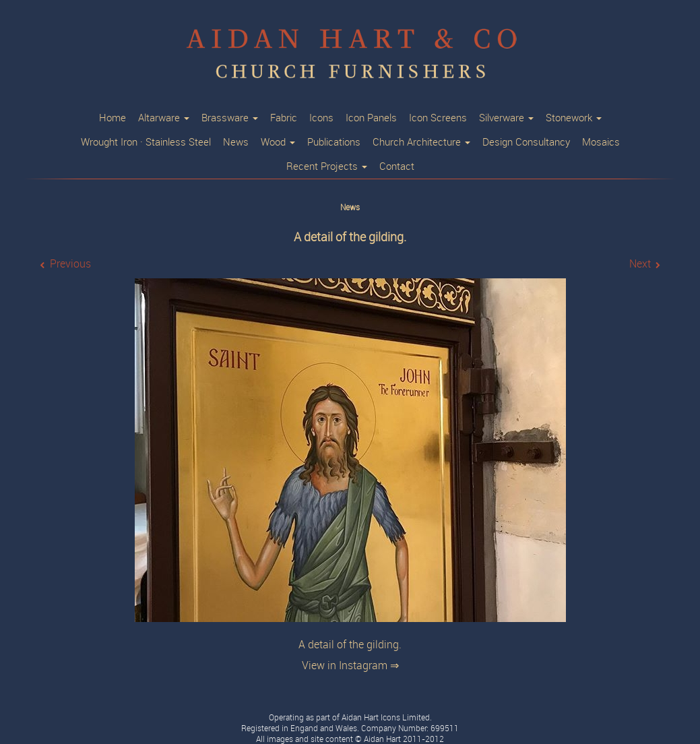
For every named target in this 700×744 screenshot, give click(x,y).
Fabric (284, 118)
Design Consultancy (526, 142)
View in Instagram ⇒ (350, 665)
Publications (334, 142)
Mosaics (601, 142)
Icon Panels (371, 118)
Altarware (164, 118)
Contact (397, 166)
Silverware (506, 118)
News (236, 142)
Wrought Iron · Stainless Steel (146, 142)
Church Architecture (421, 142)
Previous (70, 264)
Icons (321, 118)
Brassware (230, 118)
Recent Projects (327, 166)
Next (640, 264)
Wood (278, 142)
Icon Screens (438, 118)
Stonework (574, 118)
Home (113, 118)
